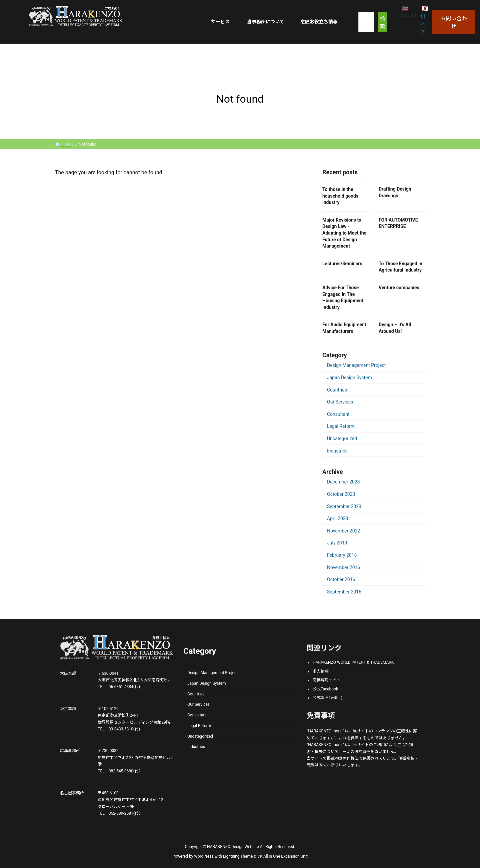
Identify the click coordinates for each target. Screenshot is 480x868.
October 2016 (341, 579)
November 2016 (343, 567)
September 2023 (344, 506)
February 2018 (342, 555)
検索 (382, 22)
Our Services (340, 402)
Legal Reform (341, 426)
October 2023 (341, 494)
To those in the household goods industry (340, 196)
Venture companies (399, 288)
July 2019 (337, 543)
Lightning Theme (238, 856)
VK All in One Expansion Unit (282, 856)
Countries (337, 390)
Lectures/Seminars (342, 264)
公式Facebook (325, 689)
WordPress (204, 856)
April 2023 (338, 518)
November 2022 (343, 531)
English (409, 15)
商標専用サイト (327, 680)
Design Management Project (356, 365)
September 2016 (344, 592)
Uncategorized (342, 438)
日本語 (423, 24)
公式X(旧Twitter (327, 698)
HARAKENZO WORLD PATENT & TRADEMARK (353, 662)
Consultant (338, 414)
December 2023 (343, 482)
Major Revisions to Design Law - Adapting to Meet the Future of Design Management (344, 233)
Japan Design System (349, 378)
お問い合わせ (454, 22)
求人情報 (321, 671)
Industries (337, 450)
